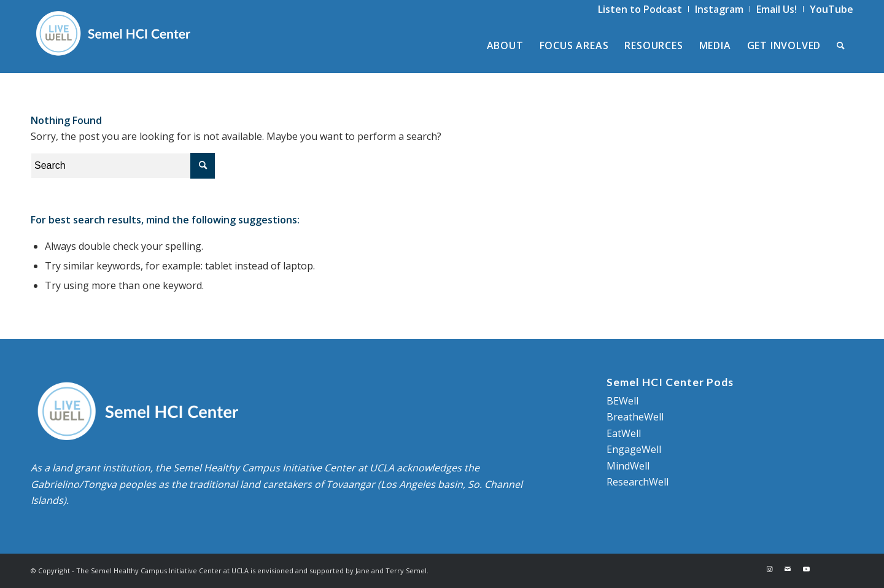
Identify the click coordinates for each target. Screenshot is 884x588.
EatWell (624, 433)
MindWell (628, 466)
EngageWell (634, 449)
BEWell (622, 401)
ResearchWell (638, 482)
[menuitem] (640, 9)
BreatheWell (635, 417)
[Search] (841, 45)
